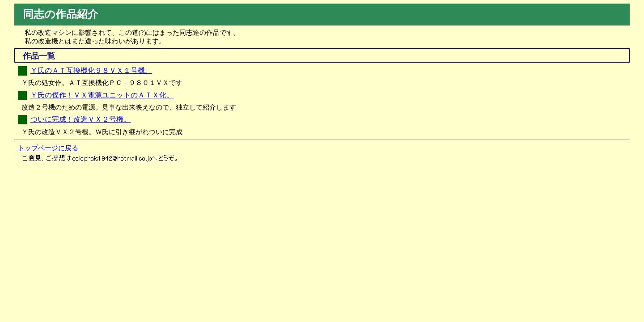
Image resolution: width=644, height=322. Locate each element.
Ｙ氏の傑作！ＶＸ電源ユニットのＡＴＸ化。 (102, 95)
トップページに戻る (48, 148)
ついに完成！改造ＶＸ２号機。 (80, 119)
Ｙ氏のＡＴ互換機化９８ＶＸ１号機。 (91, 70)
